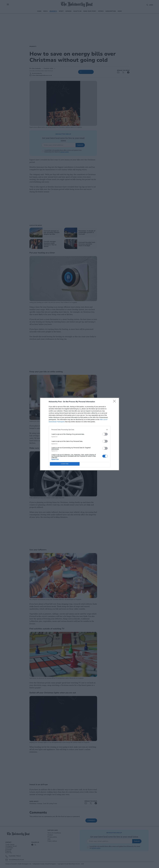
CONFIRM (65, 464)
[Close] (115, 402)
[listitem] (80, 430)
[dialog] (80, 434)
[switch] (105, 434)
